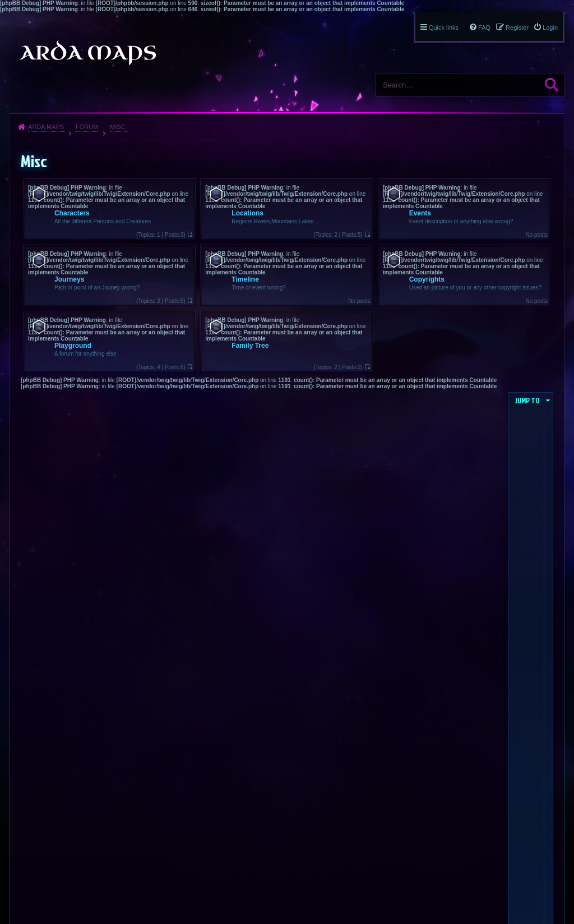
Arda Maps (46, 127)
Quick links (444, 27)
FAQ (484, 27)
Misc (118, 127)
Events (420, 213)
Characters (72, 213)
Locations (247, 213)
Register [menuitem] (517, 27)
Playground (73, 346)
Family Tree (250, 346)
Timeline (245, 279)
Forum (87, 127)
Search (552, 85)
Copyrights (427, 279)
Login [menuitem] (550, 27)
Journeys (69, 279)
